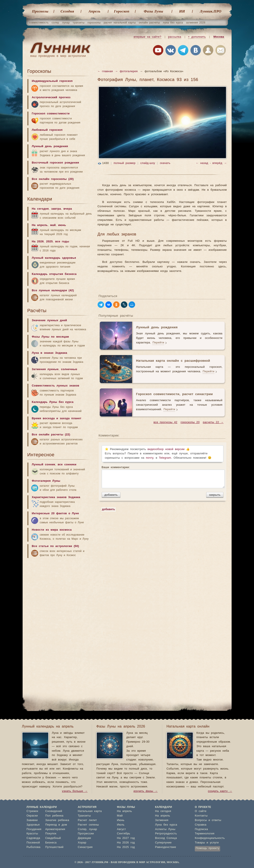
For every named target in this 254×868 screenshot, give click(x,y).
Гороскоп (122, 11)
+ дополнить (197, 37)
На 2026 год (126, 843)
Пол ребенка (54, 816)
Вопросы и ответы (208, 820)
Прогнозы (40, 11)
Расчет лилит (87, 820)
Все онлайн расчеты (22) (51, 435)
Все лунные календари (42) (53, 291)
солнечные (69, 369)
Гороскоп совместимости (51, 114)
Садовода (33, 838)
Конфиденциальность (210, 838)
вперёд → (220, 163)
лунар (66, 23)
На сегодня (40, 209)
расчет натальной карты (120, 23)
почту (150, 458)
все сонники (67, 465)
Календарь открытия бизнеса (54, 274)
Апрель (94, 11)
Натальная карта (90, 811)
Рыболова (34, 847)
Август (122, 829)
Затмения (162, 820)
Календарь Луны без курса (53, 402)
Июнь (121, 820)
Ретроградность (166, 834)
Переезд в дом (56, 825)
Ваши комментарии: (163, 477)
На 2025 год (126, 847)
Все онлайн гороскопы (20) (53, 179)
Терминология (205, 834)
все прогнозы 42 (165, 422)
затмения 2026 (196, 23)
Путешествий (54, 847)
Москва (219, 37)
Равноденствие (166, 847)
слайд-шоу (148, 163)
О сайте (201, 811)
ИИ (182, 11)
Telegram (165, 458)
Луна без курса (166, 825)
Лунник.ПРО (210, 11)
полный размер (125, 163)
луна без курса (173, 23)
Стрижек (32, 811)
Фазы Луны (154, 11)
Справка (201, 825)
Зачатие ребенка (57, 820)
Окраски (32, 816)
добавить (111, 495)
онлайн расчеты (149, 23)
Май (120, 816)
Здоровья (33, 825)
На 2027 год (126, 838)
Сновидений (54, 811)
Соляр (82, 829)
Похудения (34, 829)
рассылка (175, 37)
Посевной (33, 843)
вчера (68, 209)
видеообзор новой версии (166, 449)
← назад (202, 163)
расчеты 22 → (213, 422)
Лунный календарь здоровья (54, 258)
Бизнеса (51, 843)
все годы (62, 242)
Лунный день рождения (50, 146)
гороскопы (94, 23)
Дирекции (84, 838)
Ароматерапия (55, 829)
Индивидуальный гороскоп (52, 81)
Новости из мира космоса (52, 530)
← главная (105, 71)
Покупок (51, 834)
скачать (165, 163)
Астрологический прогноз (51, 97)
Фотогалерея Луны (46, 481)
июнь (62, 225)
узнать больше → (75, 791)
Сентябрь (124, 834)
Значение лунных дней (49, 320)
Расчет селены (88, 825)
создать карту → (220, 791)
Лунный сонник (44, 465)
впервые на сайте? (147, 37)
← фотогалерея (126, 71)
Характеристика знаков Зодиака (56, 497)
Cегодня (67, 11)
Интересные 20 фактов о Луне (55, 513)
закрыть (215, 495)
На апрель (40, 225)
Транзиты (84, 816)
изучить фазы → (146, 791)
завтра (56, 209)
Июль (121, 825)
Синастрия (85, 847)
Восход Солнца (166, 838)
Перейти (158, 343)
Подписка (201, 829)
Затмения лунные (45, 369)
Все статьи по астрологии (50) (55, 546)
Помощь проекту (207, 848)
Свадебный (53, 838)
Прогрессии (86, 834)
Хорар (82, 843)
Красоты (32, 834)
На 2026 (38, 242)
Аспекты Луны (165, 829)
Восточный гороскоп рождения (56, 163)
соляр (55, 23)
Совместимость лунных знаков (56, 386)
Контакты (201, 816)
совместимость (39, 23)
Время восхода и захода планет (57, 418)
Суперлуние (163, 843)
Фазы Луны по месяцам (51, 337)
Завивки (32, 820)
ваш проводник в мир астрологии (58, 56)
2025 (49, 242)
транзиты (79, 23)
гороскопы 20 (190, 422)
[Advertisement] (60, 594)
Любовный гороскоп (47, 130)
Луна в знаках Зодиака (50, 353)
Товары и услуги (207, 843)
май (53, 225)
